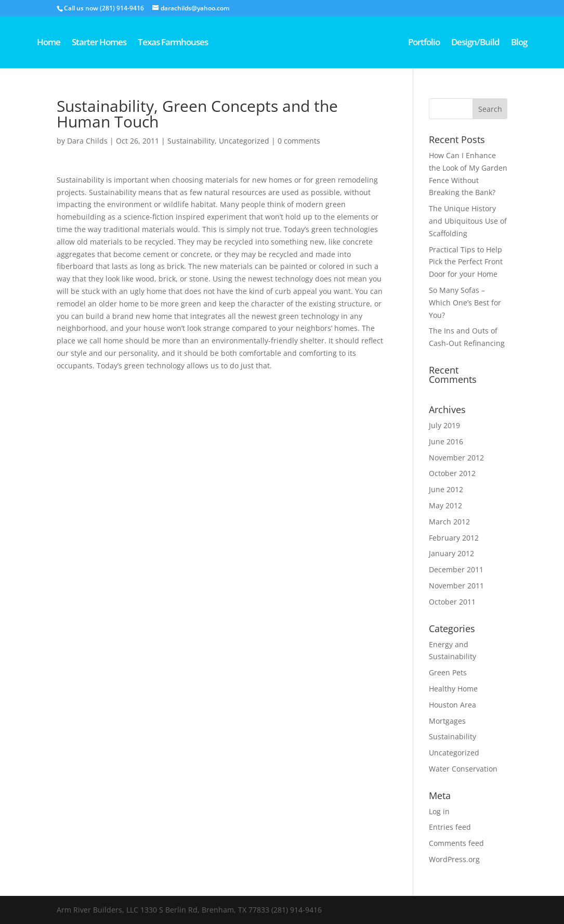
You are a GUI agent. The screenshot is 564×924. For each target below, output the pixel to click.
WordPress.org (454, 859)
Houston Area (452, 705)
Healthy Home (453, 689)
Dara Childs (87, 141)
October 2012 (452, 473)
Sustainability (191, 141)
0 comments (299, 141)
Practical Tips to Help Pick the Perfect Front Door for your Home (466, 262)
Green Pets (448, 672)
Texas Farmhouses (173, 43)
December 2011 (456, 569)
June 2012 (446, 489)
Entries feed (450, 827)
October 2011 (452, 602)
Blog (519, 43)
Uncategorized (244, 141)
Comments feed (456, 843)
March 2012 (449, 522)
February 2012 (454, 538)
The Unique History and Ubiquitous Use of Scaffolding (468, 221)
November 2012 (456, 458)
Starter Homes (99, 43)
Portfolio (424, 43)
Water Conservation (463, 769)
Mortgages (447, 721)
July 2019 (444, 425)
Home (49, 43)
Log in (439, 811)
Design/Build (475, 43)
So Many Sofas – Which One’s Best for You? (465, 303)
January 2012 (451, 553)
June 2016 (446, 441)
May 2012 (445, 505)
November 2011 (456, 586)
